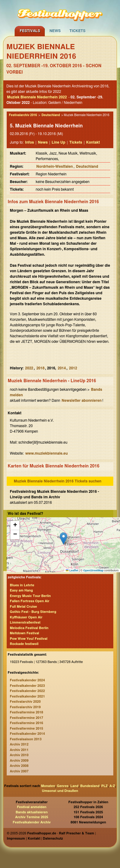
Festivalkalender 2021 (27, 696)
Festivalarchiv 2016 (23, 115)
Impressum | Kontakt (23, 839)
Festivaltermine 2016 (26, 723)
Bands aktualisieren (32, 812)
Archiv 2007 (19, 771)
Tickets (78, 31)
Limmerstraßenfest (25, 623)
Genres (63, 786)
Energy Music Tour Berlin (30, 596)
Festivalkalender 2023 (27, 686)
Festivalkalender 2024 (27, 680)
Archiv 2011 (19, 750)
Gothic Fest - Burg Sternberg (33, 612)
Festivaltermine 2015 (26, 729)
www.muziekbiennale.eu (46, 453)
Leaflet (72, 570)
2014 (62, 368)
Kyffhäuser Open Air (26, 617)
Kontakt (93, 142)
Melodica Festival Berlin (29, 628)
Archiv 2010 (19, 755)
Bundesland (90, 786)
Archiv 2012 (19, 744)
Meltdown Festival (24, 633)
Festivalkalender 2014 (27, 734)
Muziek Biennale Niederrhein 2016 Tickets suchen (58, 481)
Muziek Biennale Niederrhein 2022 (37, 97)
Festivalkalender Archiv (32, 822)
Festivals (30, 31)
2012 (73, 368)
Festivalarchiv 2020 (25, 702)
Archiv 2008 (19, 766)
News (55, 31)
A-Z (112, 786)
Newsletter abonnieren (81, 401)
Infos (29, 142)
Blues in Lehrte (22, 585)
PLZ (105, 786)
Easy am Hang (21, 590)
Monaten (48, 786)
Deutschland (51, 115)
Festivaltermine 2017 (26, 718)
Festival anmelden (32, 807)
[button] (64, 538)
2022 (29, 368)
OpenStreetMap (93, 570)
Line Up (59, 142)
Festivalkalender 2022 (27, 691)
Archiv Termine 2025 (32, 817)
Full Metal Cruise (23, 607)
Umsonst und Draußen (60, 791)
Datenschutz (53, 839)
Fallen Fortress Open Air (30, 601)
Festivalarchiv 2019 (25, 707)
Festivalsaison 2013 (26, 739)
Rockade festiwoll (24, 644)
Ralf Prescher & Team (77, 833)
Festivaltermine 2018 (26, 712)
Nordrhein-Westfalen (55, 167)
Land (74, 786)
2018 (40, 368)
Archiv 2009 (19, 761)
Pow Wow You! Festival (29, 639)
